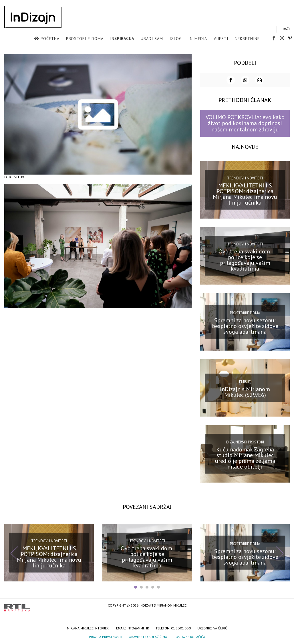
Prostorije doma (85, 39)
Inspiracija (122, 39)
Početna (50, 39)
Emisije (245, 382)
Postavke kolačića (189, 636)
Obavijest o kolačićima (148, 636)
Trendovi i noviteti (245, 178)
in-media (198, 39)
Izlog (176, 39)
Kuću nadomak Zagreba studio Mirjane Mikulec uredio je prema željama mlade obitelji (245, 457)
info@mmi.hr (138, 628)
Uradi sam (152, 39)
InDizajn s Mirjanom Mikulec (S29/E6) (245, 391)
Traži (285, 29)
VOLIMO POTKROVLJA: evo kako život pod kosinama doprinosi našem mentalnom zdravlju (245, 123)
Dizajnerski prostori (245, 442)
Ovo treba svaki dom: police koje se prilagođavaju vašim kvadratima (245, 259)
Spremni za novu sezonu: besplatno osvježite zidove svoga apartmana (245, 325)
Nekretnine (247, 39)
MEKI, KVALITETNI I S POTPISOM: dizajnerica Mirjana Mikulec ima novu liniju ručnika (245, 193)
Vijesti (221, 39)
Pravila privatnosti (106, 636)
